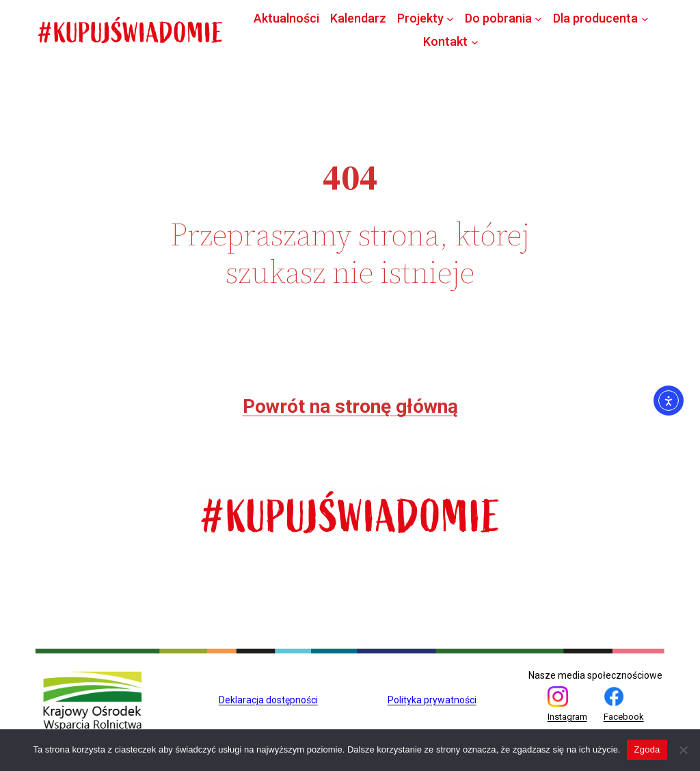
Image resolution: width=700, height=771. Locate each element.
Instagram (567, 717)
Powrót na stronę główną (350, 406)
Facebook (624, 717)
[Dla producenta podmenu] (645, 18)
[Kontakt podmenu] (475, 41)
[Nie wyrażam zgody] (683, 750)
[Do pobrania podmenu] (538, 18)
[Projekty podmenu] (450, 18)
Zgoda (647, 749)
